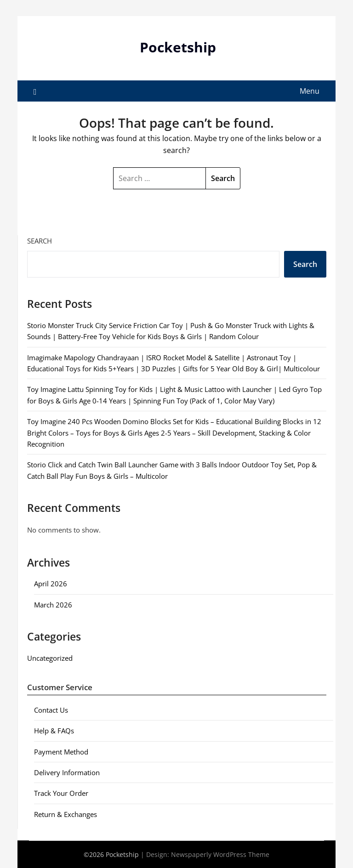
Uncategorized (50, 658)
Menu (310, 91)
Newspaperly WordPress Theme (220, 854)
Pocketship (178, 47)
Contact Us (51, 710)
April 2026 (51, 584)
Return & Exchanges (65, 814)
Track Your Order (61, 793)
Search (40, 241)
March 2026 (53, 605)
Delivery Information (67, 772)
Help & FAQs (54, 731)
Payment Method (61, 752)
